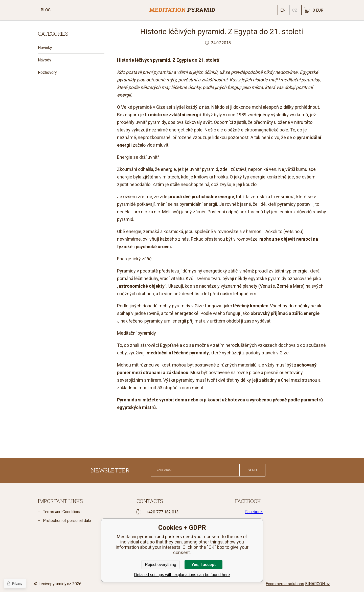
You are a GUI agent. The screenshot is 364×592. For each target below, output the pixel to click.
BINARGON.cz (317, 584)
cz (295, 10)
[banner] (182, 10)
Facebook (254, 512)
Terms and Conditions (62, 512)
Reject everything (161, 565)
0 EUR (318, 10)
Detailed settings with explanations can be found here (182, 575)
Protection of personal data (67, 521)
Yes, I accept (203, 565)
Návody (45, 60)
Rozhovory (47, 72)
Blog (46, 10)
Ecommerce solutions (285, 584)
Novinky (45, 48)
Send (252, 470)
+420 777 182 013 (162, 512)
